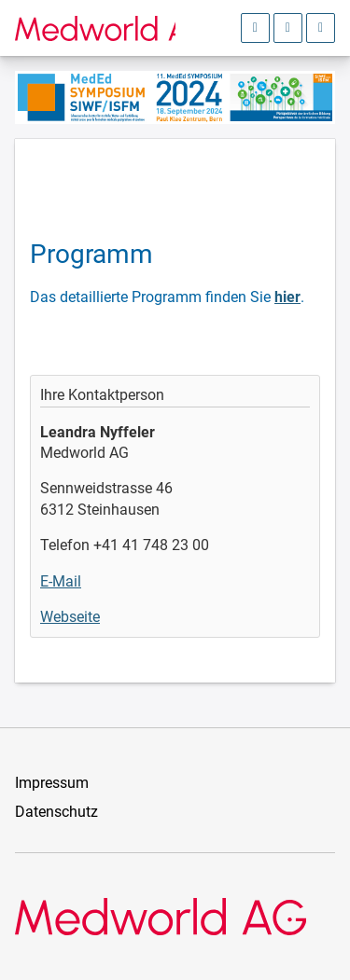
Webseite (70, 617)
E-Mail (61, 581)
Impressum (52, 783)
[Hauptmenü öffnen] (321, 28)
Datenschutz (56, 812)
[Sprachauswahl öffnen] (288, 28)
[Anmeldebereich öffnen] (255, 28)
